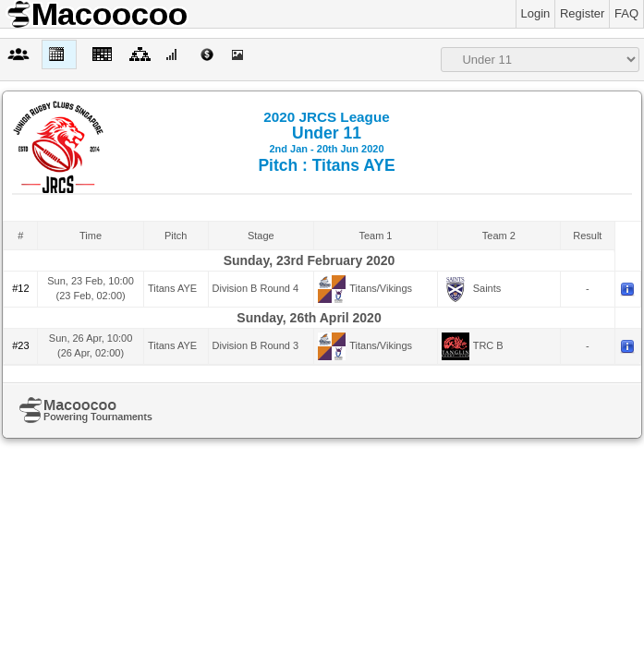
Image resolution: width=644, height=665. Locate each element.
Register (582, 13)
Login (536, 13)
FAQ (626, 13)
